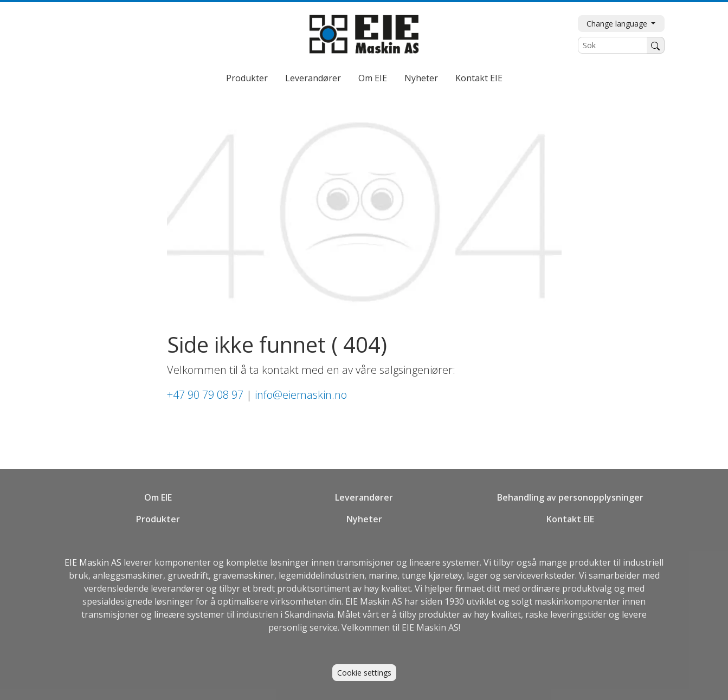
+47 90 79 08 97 (205, 395)
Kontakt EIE (479, 78)
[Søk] (656, 45)
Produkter (247, 78)
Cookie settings (364, 673)
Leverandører (313, 78)
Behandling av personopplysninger (570, 497)
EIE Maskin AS (94, 562)
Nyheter (421, 78)
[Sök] (613, 45)
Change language (618, 24)
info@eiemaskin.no (301, 395)
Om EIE (373, 78)
